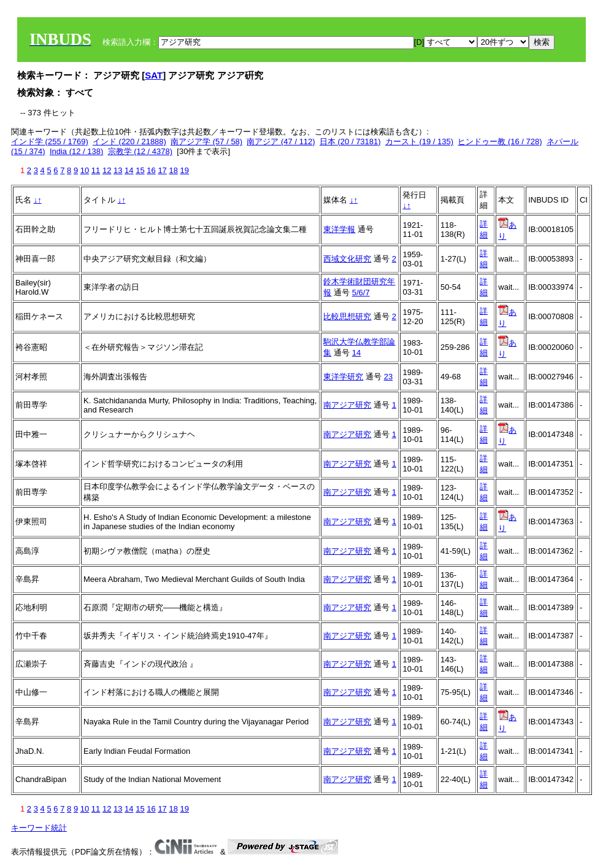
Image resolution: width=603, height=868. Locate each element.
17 (162, 170)
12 (107, 170)
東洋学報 (339, 229)
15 (140, 170)
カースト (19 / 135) (419, 141)
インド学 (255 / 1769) (50, 141)
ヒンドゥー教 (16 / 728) (500, 141)
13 (118, 170)
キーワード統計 (39, 828)
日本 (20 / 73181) (350, 141)
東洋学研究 (343, 377)
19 (185, 170)
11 (96, 170)
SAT (154, 75)
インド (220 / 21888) (129, 141)
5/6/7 (361, 293)
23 (388, 377)
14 (129, 170)
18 (173, 170)
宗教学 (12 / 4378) (140, 151)
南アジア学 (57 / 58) (206, 141)
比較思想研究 (347, 316)
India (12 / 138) (76, 151)
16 (151, 170)
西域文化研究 (347, 259)
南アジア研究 (347, 405)
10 (85, 170)
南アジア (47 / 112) (281, 141)
